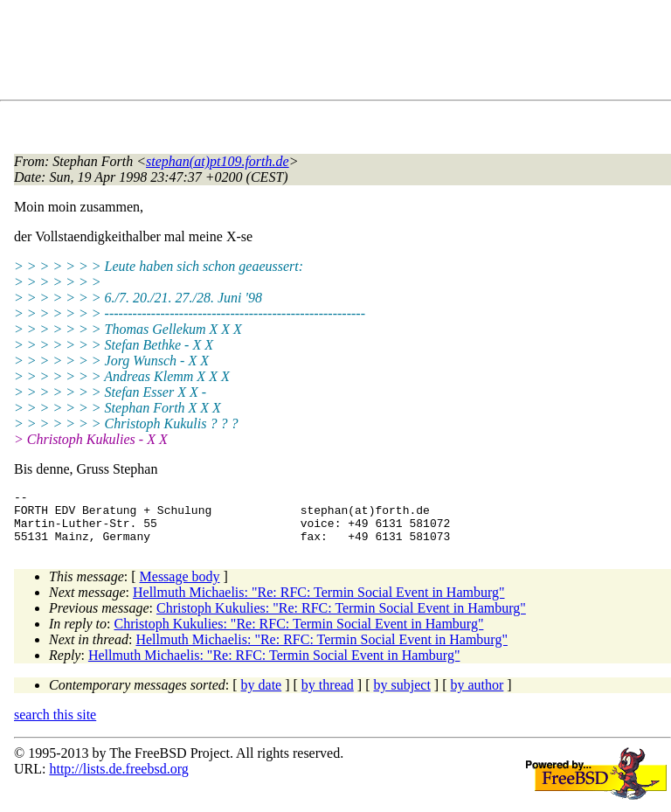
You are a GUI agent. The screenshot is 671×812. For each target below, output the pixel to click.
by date (262, 695)
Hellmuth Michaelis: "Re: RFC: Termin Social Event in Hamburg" (319, 603)
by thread (328, 695)
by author (477, 695)
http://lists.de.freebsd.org (118, 779)
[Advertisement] (332, 53)
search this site (55, 725)
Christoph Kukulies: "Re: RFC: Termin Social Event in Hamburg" (341, 618)
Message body (180, 587)
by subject (402, 695)
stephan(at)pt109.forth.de (218, 161)
